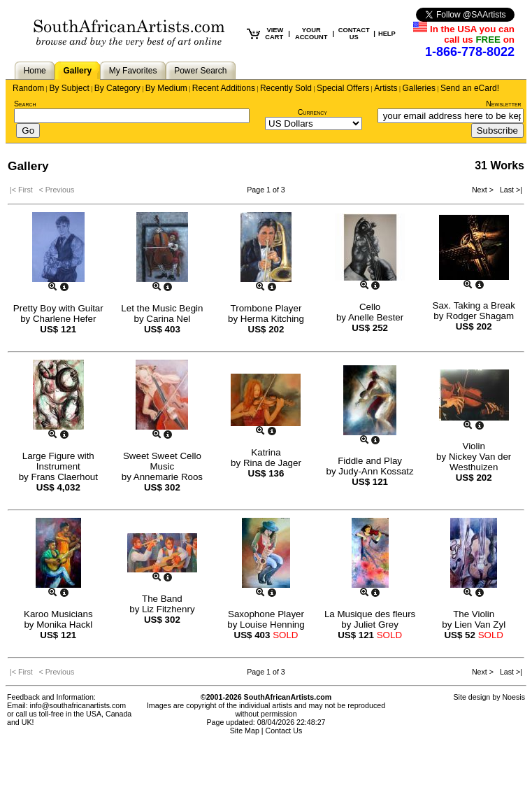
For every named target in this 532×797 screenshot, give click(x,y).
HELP (387, 34)
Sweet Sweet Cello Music (162, 461)
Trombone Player (266, 308)
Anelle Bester (376, 317)
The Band (162, 599)
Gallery (77, 71)
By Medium (166, 88)
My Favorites (133, 71)
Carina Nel (168, 319)
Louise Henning (272, 625)
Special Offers (343, 88)
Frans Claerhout (64, 477)
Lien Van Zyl (480, 625)
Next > (484, 190)
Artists (386, 88)
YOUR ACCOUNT (311, 34)
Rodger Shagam (480, 316)
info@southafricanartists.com (78, 705)
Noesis (513, 697)
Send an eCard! (470, 88)
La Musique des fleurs (370, 614)
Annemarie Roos (168, 477)
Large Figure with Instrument (58, 461)
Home (35, 71)
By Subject (69, 88)
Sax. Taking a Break (474, 305)
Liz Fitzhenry (168, 609)
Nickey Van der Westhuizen (480, 462)
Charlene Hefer (64, 319)
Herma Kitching (272, 319)
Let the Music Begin (162, 308)
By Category (117, 88)
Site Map (245, 731)
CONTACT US (354, 34)
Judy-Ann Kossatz (376, 471)
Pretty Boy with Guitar (58, 308)
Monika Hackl (64, 625)
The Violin (474, 614)
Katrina (266, 452)
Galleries (419, 88)
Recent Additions (224, 88)
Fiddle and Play (370, 461)
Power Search (200, 71)
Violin (474, 446)
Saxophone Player (266, 614)
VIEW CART (274, 34)
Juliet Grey (376, 625)
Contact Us (284, 731)
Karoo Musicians (58, 614)
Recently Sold (286, 88)
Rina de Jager (272, 463)
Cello (370, 307)
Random (28, 88)
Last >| (509, 190)
